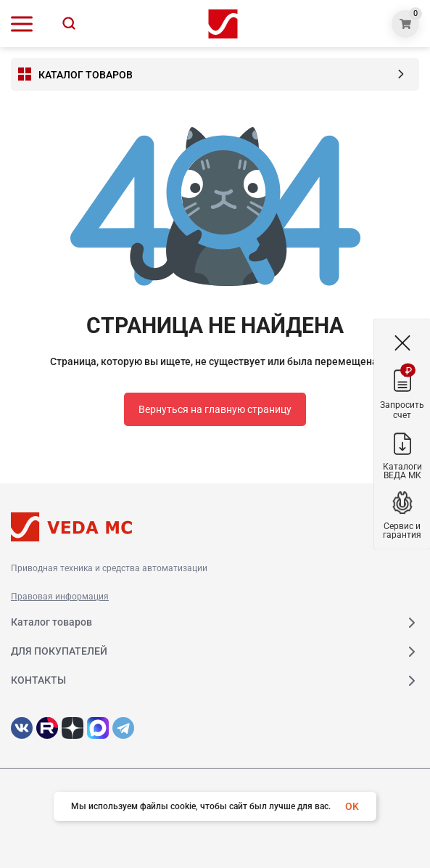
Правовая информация (60, 597)
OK (352, 806)
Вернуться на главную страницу (215, 409)
